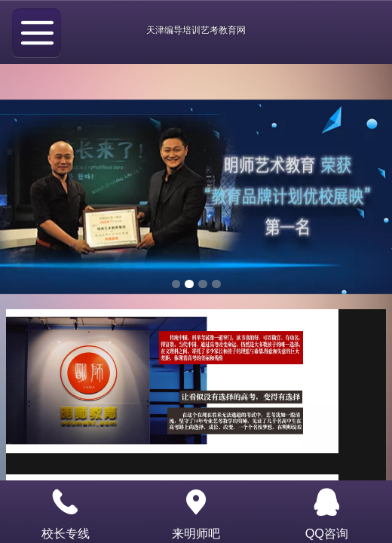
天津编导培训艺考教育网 (196, 30)
